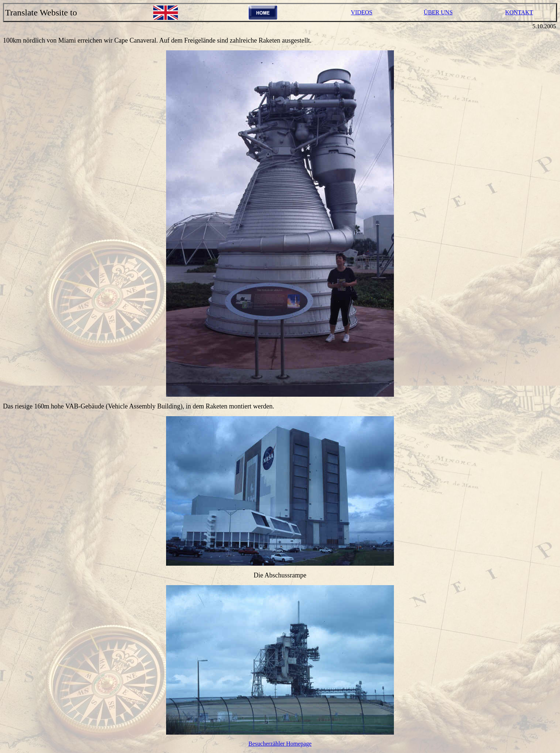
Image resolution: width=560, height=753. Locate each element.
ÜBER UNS (438, 12)
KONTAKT (519, 12)
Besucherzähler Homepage (280, 744)
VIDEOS (362, 12)
